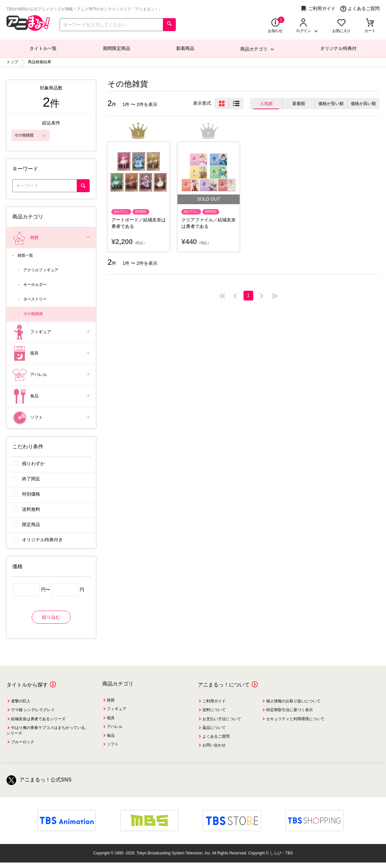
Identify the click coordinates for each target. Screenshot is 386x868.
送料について (214, 710)
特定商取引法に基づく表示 (289, 710)
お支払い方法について (222, 719)
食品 (52, 396)
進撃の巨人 (21, 701)
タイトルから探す (27, 685)
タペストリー (35, 299)
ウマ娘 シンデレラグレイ (33, 710)
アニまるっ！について (224, 685)
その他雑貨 (33, 314)
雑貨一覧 (25, 255)
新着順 (299, 104)
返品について (214, 728)
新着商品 (185, 48)
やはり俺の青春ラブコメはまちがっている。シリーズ (48, 730)
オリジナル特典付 (338, 48)
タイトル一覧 (43, 48)
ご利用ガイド (318, 9)
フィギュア (52, 332)
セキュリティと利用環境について (295, 719)
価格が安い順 (331, 104)
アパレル (52, 375)
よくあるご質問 (360, 9)
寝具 (52, 353)
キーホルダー (35, 285)
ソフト (52, 418)
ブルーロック (23, 742)
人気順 (266, 104)
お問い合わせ (214, 745)
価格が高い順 (363, 104)
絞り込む (51, 617)
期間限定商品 (117, 48)
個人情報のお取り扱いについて (293, 701)
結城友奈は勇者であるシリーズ (38, 719)
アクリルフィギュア (41, 270)
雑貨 (52, 238)
